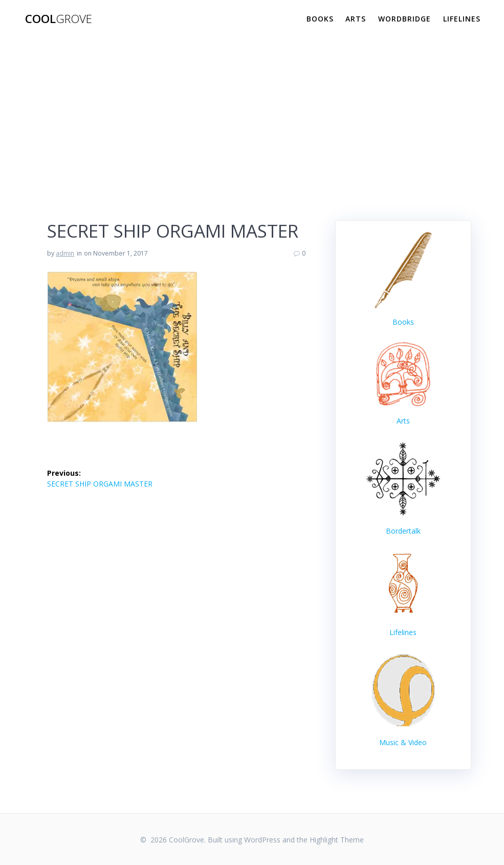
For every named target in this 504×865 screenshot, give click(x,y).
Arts (356, 19)
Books (320, 19)
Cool (59, 19)
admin (65, 253)
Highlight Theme (337, 840)
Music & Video (403, 742)
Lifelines (462, 19)
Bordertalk (403, 531)
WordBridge (404, 19)
